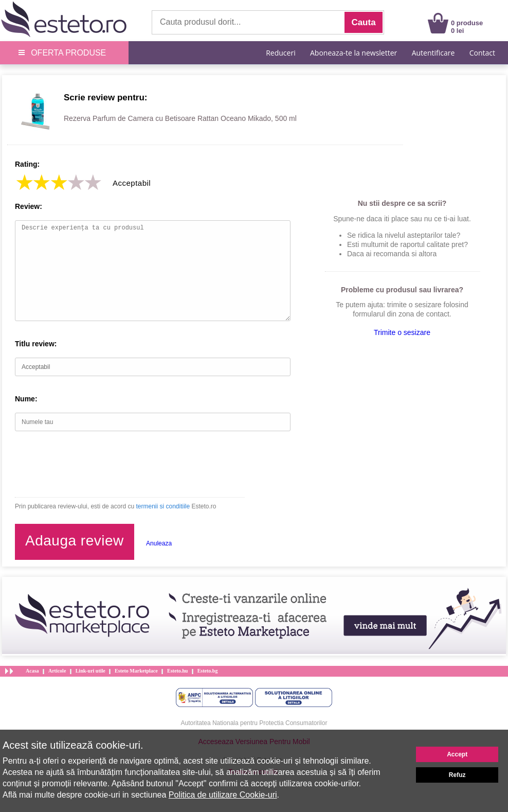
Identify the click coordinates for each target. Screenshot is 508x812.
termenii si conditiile (163, 506)
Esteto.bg (208, 671)
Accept (457, 754)
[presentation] (93, 464)
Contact (482, 53)
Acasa (32, 671)
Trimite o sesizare (402, 332)
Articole (57, 671)
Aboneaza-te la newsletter (353, 53)
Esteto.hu (177, 671)
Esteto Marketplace (136, 671)
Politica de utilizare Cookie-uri (223, 795)
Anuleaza (159, 543)
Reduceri (280, 53)
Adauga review (75, 541)
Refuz (457, 775)
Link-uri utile (90, 671)
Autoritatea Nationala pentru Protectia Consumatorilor (254, 723)
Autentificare (433, 53)
